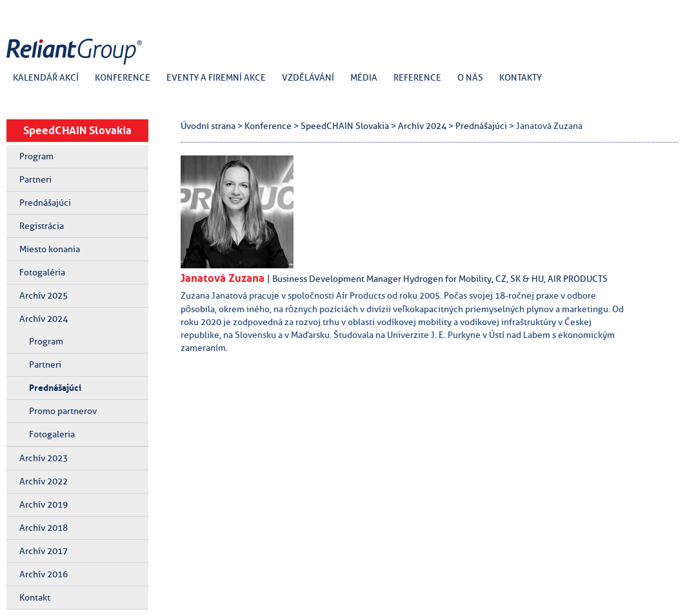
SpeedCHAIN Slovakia (77, 130)
